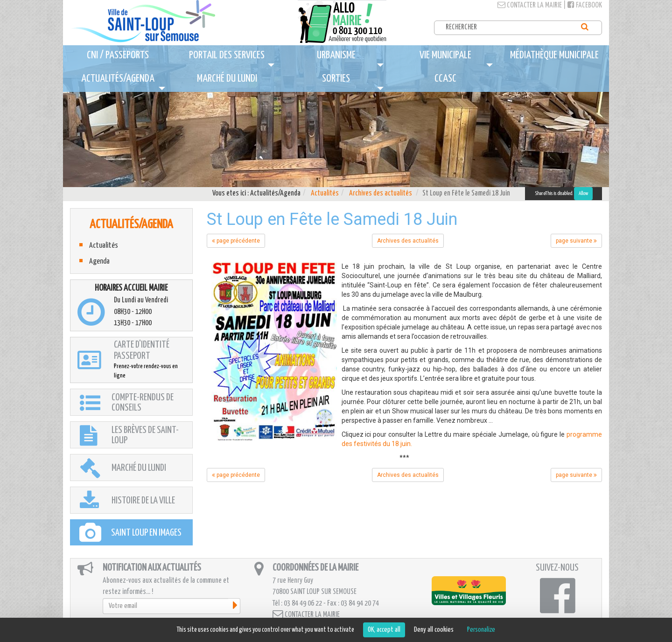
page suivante (576, 241)
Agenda (99, 262)
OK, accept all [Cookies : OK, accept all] (384, 630)
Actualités (325, 193)
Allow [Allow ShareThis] (583, 193)
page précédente (236, 241)
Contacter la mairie (530, 5)
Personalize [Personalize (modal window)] (481, 630)
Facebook (585, 5)
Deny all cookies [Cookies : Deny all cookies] (434, 630)
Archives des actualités (381, 193)
